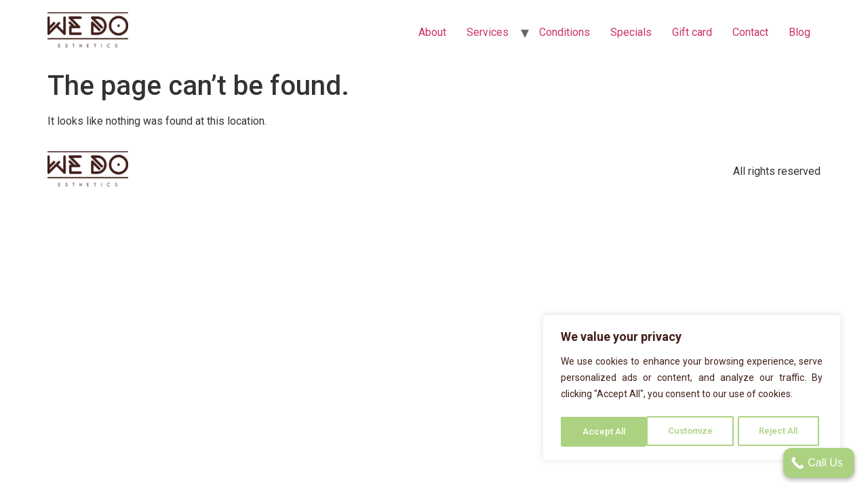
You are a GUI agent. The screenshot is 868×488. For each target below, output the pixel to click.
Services (488, 32)
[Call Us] (819, 463)
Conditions (565, 32)
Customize (605, 432)
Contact (750, 32)
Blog (800, 32)
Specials (631, 32)
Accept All (781, 432)
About (432, 32)
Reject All (694, 432)
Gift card (692, 32)
